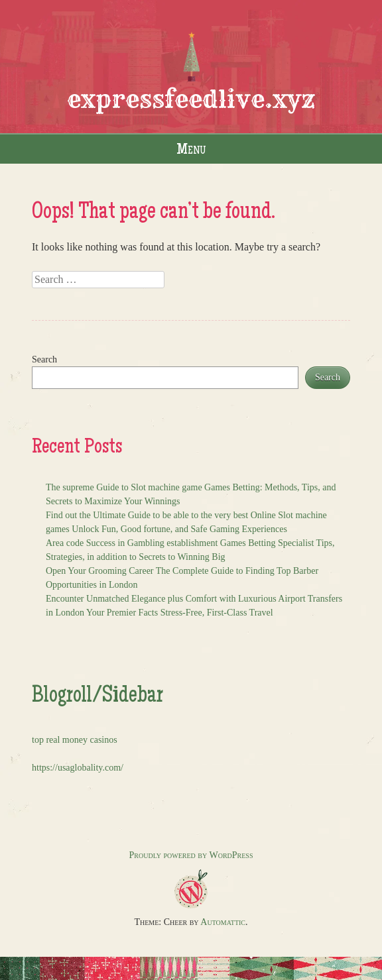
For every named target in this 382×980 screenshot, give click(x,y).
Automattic (223, 922)
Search (44, 359)
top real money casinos (75, 740)
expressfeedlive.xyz (191, 99)
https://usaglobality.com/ (78, 768)
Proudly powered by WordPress (191, 855)
